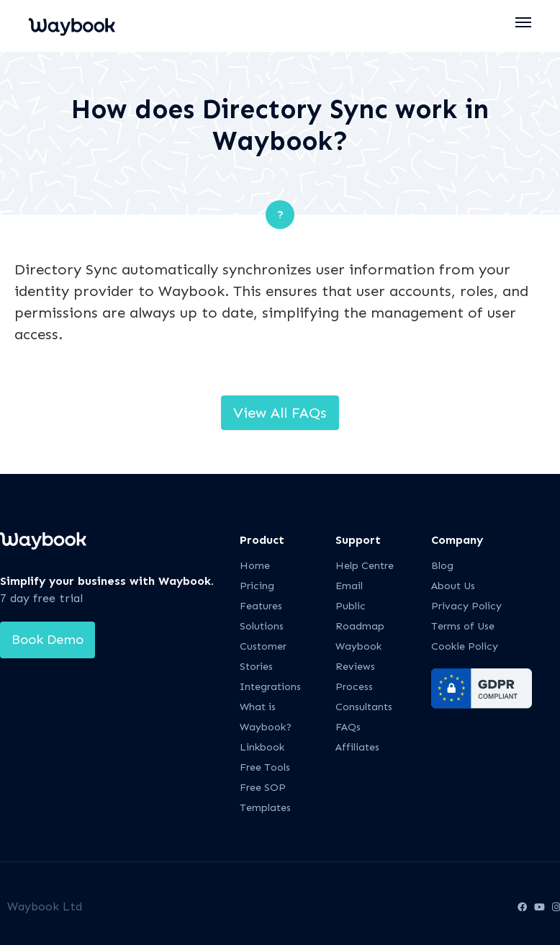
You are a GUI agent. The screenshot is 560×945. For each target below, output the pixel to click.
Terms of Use (463, 626)
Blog (442, 566)
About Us (453, 586)
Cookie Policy (465, 646)
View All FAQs (280, 413)
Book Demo (48, 640)
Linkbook (262, 747)
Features (261, 606)
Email (349, 586)
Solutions (262, 626)
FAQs (348, 727)
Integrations (270, 687)
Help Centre (365, 566)
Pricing (257, 586)
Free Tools (265, 767)
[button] (524, 22)
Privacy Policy (466, 606)
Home (255, 566)
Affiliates (357, 747)
